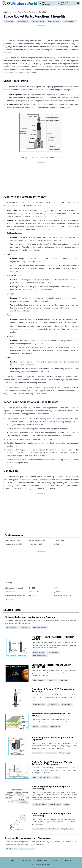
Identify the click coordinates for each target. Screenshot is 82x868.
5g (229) (57, 592)
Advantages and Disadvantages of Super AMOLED (51, 715)
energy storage (65, 753)
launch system (53, 705)
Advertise (56, 861)
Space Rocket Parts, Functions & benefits (29, 12)
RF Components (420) (37, 540)
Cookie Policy (42, 861)
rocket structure (23, 21)
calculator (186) (11, 599)
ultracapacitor (51, 753)
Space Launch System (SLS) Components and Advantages (54, 690)
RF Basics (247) (59, 540)
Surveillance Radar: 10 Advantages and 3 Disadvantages (51, 815)
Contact (68, 861)
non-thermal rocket (40, 656)
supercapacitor (38, 753)
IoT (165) (57, 544)
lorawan (31, 849)
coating (67, 804)
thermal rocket (53, 652)
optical (56, 777)
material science (55, 804)
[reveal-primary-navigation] (78, 3)
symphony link (12, 849)
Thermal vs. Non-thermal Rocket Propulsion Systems (53, 638)
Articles (6, 12)
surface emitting (45, 777)
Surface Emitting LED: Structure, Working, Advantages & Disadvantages (52, 763)
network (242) (34, 592)
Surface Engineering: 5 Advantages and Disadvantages (51, 788)
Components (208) (36, 544)
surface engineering (40, 804)
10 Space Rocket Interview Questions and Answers (30, 617)
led (34, 777)
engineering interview (40, 628)
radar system (53, 829)
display (36, 727)
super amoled (55, 727)
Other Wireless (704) (12, 540)
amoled (44, 727)
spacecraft (52, 680)
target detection (67, 829)
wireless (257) (10, 592)
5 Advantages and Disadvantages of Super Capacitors (52, 739)
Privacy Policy (26, 861)
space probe (64, 680)
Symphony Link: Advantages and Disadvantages (29, 838)
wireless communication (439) (16, 588)
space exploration (54, 21)
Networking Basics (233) (14, 544)
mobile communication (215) (15, 596)
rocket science (12, 628)
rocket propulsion (39, 652)
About (13, 861)
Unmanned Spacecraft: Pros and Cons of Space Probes (51, 666)
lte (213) (32, 596)
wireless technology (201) (62, 596)
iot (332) (32, 588)
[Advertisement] (41, 32)
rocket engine (67, 705)
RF (19, 3)
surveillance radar (39, 829)
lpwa (22, 849)
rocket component (38, 21)
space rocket (9, 21)
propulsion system (69, 21)
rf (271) (56, 588)
